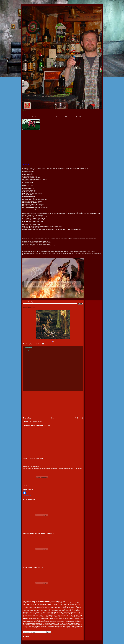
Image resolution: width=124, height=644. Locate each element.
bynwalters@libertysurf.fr (29, 196)
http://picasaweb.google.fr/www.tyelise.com (33, 204)
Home (53, 418)
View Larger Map (26, 164)
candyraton (40, 458)
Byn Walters (26, 491)
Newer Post (27, 418)
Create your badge (27, 495)
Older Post (79, 418)
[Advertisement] (53, 404)
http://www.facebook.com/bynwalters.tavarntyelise (35, 200)
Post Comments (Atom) (36, 421)
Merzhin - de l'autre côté (29, 458)
